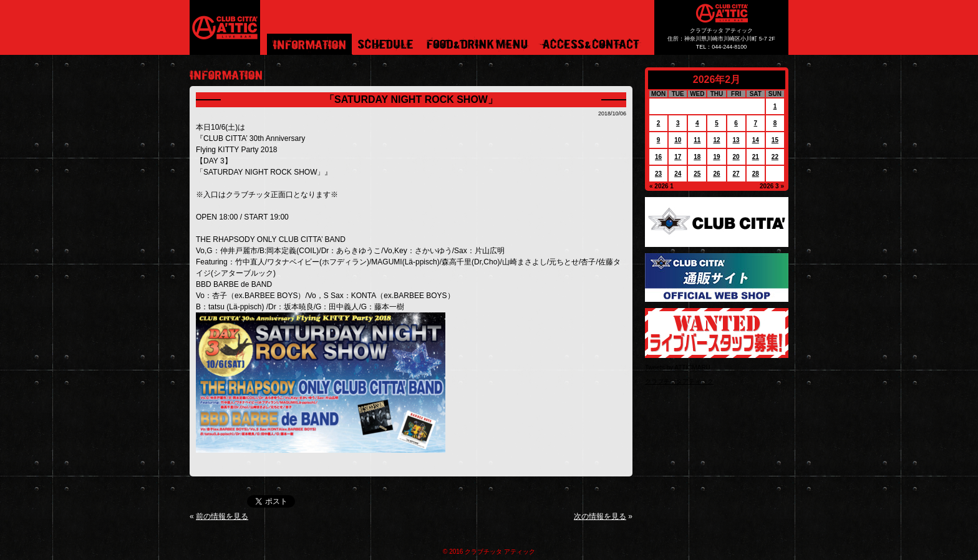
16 (658, 157)
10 (678, 140)
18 (697, 157)
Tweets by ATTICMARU (678, 368)
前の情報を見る (222, 516)
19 (716, 157)
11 (697, 140)
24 (678, 174)
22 (775, 157)
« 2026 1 (661, 186)
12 (716, 140)
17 (678, 157)
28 (756, 174)
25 (697, 174)
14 (756, 140)
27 (736, 174)
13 (736, 140)
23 (658, 174)
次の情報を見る (600, 516)
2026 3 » (772, 186)
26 (716, 174)
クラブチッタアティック (679, 381)
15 (775, 140)
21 (756, 157)
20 (736, 157)
